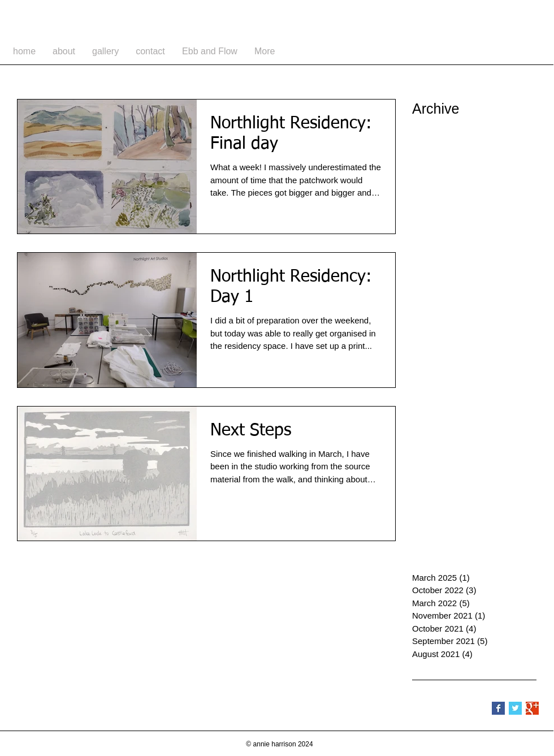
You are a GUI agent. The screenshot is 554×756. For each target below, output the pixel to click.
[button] (105, 51)
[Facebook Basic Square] (498, 708)
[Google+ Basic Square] (532, 708)
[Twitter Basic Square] (515, 708)
